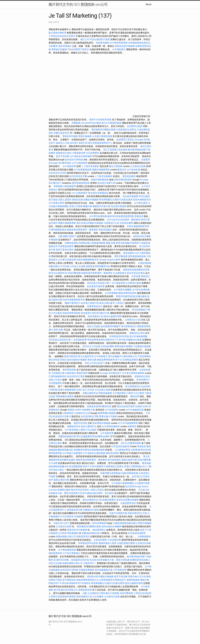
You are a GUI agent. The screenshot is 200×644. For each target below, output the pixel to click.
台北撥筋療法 (120, 273)
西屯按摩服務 (139, 310)
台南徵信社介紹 (111, 223)
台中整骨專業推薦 (119, 43)
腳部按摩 (135, 396)
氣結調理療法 (99, 530)
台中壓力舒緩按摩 (67, 260)
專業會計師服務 (59, 49)
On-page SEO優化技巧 (111, 373)
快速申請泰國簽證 (99, 193)
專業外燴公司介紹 (137, 577)
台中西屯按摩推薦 (98, 216)
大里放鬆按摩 (114, 540)
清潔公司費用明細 (133, 466)
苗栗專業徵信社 (95, 306)
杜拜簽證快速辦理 (120, 446)
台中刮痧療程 (112, 410)
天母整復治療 (58, 373)
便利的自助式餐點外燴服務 (85, 200)
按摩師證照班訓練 (139, 560)
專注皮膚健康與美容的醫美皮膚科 (93, 436)
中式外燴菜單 (67, 516)
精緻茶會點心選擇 (107, 543)
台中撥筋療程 (119, 393)
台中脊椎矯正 (101, 356)
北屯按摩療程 (93, 153)
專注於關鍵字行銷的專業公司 (122, 356)
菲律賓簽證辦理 (66, 246)
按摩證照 (132, 426)
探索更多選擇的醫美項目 (98, 266)
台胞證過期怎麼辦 (126, 543)
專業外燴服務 (85, 136)
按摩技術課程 (72, 243)
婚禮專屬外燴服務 (107, 413)
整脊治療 (120, 243)
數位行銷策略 (116, 166)
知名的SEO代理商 (57, 173)
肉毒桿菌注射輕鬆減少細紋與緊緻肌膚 (119, 473)
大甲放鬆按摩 (120, 570)
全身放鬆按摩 (80, 340)
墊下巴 (119, 360)
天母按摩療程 (144, 356)
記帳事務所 (68, 413)
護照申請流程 (80, 423)
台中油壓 (53, 463)
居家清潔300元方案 (137, 513)
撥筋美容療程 (112, 453)
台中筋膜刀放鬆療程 (73, 453)
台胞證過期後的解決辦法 (125, 523)
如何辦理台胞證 (135, 126)
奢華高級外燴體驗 (124, 346)
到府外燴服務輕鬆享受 (138, 226)
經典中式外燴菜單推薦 (100, 120)
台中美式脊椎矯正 (72, 553)
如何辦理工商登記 (80, 49)
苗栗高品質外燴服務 (125, 46)
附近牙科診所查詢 (136, 273)
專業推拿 (139, 216)
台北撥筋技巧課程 (97, 593)
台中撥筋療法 (119, 49)
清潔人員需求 (65, 200)
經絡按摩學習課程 (72, 313)
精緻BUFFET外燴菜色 (80, 583)
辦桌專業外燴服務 (102, 423)
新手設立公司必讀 (91, 346)
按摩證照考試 (83, 537)
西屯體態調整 (76, 466)
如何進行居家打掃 (79, 143)
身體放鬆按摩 (85, 590)
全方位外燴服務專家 (128, 423)
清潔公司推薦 (76, 206)
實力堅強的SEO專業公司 (66, 590)
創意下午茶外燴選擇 (93, 466)
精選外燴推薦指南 (100, 180)
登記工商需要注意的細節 (115, 150)
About (148, 4)
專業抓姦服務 (105, 393)
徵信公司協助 (94, 326)
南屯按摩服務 (99, 523)
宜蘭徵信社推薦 (134, 340)
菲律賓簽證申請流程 (119, 336)
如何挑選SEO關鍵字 (111, 326)
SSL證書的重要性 (107, 500)
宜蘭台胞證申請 (61, 133)
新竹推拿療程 (114, 460)
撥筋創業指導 (56, 553)
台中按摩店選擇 (57, 203)
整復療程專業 (144, 326)
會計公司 (85, 39)
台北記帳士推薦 (102, 390)
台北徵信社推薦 (138, 166)
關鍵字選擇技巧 (133, 243)
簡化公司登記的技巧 (95, 363)
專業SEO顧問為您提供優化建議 (131, 296)
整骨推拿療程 (129, 176)
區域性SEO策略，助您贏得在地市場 (71, 560)
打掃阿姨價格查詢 (57, 230)
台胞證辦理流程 (128, 503)
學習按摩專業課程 (96, 340)
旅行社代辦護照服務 (111, 123)
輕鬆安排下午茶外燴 (116, 340)
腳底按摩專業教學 (106, 360)
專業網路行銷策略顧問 (65, 186)
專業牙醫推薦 (121, 256)
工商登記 (120, 303)
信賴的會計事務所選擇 (76, 373)
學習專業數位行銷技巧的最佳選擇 (116, 200)
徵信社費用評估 (89, 426)
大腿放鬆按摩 (79, 153)
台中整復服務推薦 (67, 550)
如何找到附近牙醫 (78, 176)
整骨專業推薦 (69, 370)
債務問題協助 (133, 580)
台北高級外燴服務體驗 (123, 483)
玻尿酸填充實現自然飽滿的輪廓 (89, 450)
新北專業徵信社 (129, 326)
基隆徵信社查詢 (64, 153)
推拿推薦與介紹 (131, 253)
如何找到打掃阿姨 (74, 160)
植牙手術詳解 (62, 156)
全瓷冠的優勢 (126, 223)
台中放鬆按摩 (69, 166)
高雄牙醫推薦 (74, 273)
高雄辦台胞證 (64, 490)
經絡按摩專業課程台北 (88, 580)
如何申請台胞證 (93, 123)
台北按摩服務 (111, 293)
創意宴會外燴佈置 (96, 286)
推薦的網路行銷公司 (66, 537)
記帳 (60, 236)
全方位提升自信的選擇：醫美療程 (124, 220)
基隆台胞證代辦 (129, 460)
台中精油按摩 (134, 170)
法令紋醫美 (98, 597)
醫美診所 (122, 170)
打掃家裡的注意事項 (126, 130)
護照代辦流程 (71, 356)
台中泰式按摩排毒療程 (133, 373)
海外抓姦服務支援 (104, 570)
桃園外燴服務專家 (101, 170)
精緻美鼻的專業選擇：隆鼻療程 (82, 230)
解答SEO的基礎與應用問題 (121, 216)
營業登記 (145, 276)
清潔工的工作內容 (85, 390)
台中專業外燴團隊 (123, 290)
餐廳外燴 (87, 206)
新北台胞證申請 (59, 273)
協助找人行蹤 (62, 143)
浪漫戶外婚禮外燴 (118, 513)
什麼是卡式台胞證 (135, 393)
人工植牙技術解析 (90, 166)
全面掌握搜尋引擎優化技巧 (112, 580)
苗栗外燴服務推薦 (67, 390)
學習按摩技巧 (143, 380)
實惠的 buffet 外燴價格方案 (81, 410)
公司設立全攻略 (77, 266)
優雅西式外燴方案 (101, 206)
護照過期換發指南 (81, 183)
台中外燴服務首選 (135, 410)
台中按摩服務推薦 (83, 170)
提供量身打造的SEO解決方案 (95, 313)
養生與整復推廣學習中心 (101, 143)
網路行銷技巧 (70, 236)
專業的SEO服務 (70, 136)
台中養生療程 (141, 203)
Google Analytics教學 (110, 260)
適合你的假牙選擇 (126, 406)
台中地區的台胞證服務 (81, 156)
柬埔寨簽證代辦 (75, 510)
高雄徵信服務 (102, 43)
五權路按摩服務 (87, 570)
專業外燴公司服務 (108, 416)
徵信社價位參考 (107, 303)
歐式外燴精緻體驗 (139, 336)
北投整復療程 (55, 383)
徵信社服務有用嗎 (113, 316)
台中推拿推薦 (72, 430)
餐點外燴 (145, 580)
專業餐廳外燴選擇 (65, 396)
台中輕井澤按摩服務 (68, 533)
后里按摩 (136, 276)
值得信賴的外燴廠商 (77, 360)
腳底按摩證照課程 (128, 293)
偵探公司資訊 (55, 380)
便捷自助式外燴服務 (77, 530)
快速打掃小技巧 (61, 523)
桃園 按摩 (111, 243)
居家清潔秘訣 (65, 46)
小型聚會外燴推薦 (142, 346)
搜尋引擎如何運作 (65, 250)
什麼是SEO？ (90, 563)
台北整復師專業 (122, 450)
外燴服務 (79, 516)
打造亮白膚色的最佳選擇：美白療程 (96, 493)
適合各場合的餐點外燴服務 (90, 223)
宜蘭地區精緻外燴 (67, 436)
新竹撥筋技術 (69, 580)
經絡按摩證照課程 (123, 180)
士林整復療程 (144, 537)
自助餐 (134, 450)
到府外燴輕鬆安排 (142, 200)
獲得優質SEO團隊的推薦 (103, 130)
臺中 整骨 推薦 (56, 330)
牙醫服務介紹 (78, 123)
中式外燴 (65, 266)
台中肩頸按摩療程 (111, 426)
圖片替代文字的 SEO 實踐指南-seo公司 (78, 4)
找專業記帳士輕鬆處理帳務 (92, 243)
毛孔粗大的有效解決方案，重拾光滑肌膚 (109, 560)
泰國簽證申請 (74, 426)
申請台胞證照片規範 (100, 39)
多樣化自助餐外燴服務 (127, 500)
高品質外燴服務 (130, 196)
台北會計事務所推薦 (102, 136)
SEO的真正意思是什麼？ (99, 283)
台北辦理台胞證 (133, 283)
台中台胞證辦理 (80, 163)
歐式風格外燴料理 (58, 33)
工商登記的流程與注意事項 (62, 36)
